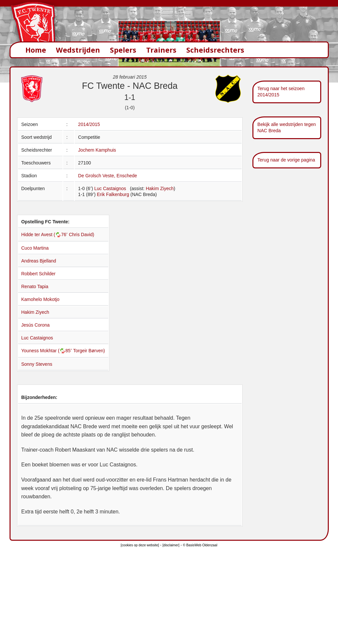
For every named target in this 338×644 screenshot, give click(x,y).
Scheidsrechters (215, 50)
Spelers (123, 50)
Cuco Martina (35, 248)
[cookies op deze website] (140, 545)
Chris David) (81, 235)
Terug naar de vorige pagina (286, 160)
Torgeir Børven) (89, 351)
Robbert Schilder (39, 274)
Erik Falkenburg (113, 194)
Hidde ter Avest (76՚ (45, 235)
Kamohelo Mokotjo (40, 299)
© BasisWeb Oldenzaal (200, 545)
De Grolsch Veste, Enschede (107, 176)
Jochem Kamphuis (97, 150)
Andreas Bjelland (39, 261)
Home (36, 50)
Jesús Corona (36, 325)
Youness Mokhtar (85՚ (47, 351)
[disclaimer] (171, 545)
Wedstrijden (78, 50)
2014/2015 (89, 124)
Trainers (161, 50)
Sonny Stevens (37, 364)
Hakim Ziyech (160, 188)
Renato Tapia (35, 286)
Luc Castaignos (110, 188)
